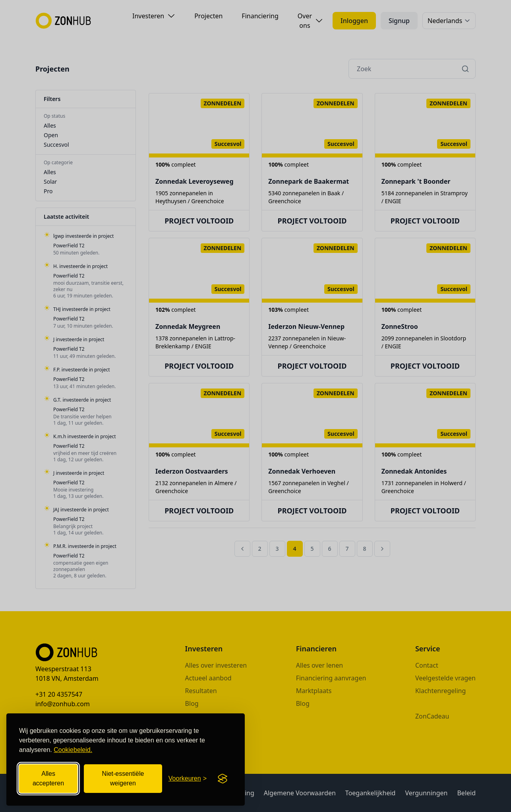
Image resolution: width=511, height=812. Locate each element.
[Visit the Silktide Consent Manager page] (223, 779)
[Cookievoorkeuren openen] (188, 779)
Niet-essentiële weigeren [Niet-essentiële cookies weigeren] (123, 778)
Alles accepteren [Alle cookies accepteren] (48, 778)
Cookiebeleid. (73, 750)
